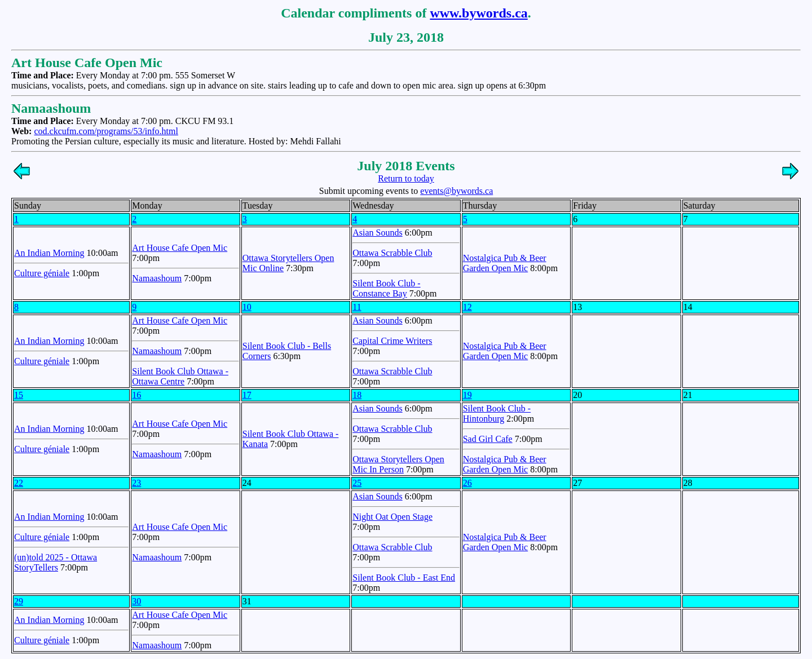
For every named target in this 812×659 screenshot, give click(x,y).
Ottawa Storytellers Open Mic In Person (398, 464)
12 (467, 307)
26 (467, 483)
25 (357, 483)
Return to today (406, 178)
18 (357, 395)
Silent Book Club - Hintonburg (497, 413)
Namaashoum (157, 278)
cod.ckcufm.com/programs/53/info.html (106, 131)
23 (136, 483)
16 (136, 395)
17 (247, 395)
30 (136, 601)
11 (357, 307)
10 (247, 307)
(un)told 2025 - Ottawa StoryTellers (56, 562)
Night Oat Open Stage (392, 517)
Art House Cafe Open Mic (180, 248)
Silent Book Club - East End (404, 578)
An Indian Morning (49, 253)
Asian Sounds (377, 233)
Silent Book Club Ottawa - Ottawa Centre (180, 376)
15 (19, 395)
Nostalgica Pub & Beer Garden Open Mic (505, 263)
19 (467, 395)
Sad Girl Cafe (488, 439)
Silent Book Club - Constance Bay (386, 288)
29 (19, 601)
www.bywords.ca (478, 13)
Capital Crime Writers (392, 341)
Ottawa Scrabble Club (392, 253)
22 (19, 483)
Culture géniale (42, 273)
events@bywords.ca (456, 191)
